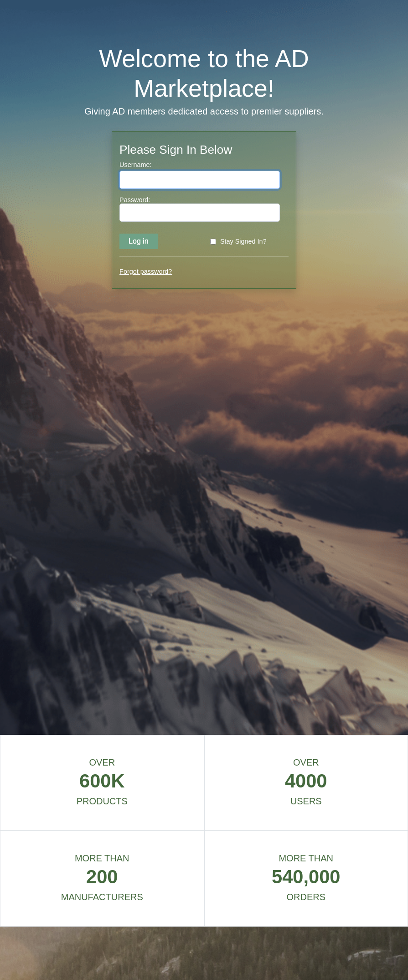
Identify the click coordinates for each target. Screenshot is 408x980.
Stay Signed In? (243, 241)
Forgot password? (146, 271)
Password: (135, 200)
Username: (135, 165)
